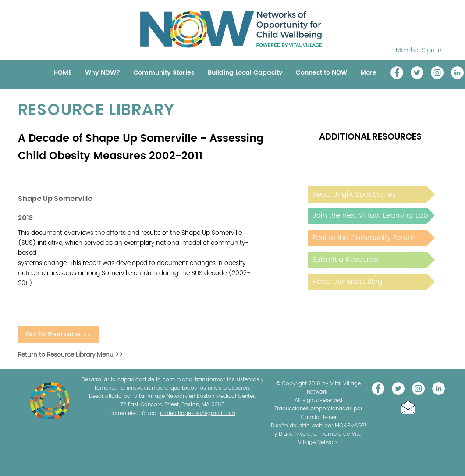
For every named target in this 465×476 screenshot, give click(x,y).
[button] (408, 407)
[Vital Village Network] (397, 73)
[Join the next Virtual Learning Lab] (371, 216)
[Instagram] (437, 73)
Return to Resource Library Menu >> (71, 355)
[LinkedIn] (457, 73)
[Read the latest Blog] (371, 282)
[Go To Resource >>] (58, 334)
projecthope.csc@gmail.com (198, 413)
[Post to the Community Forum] (371, 238)
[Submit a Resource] (371, 260)
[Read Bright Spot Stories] (371, 195)
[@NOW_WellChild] (417, 73)
